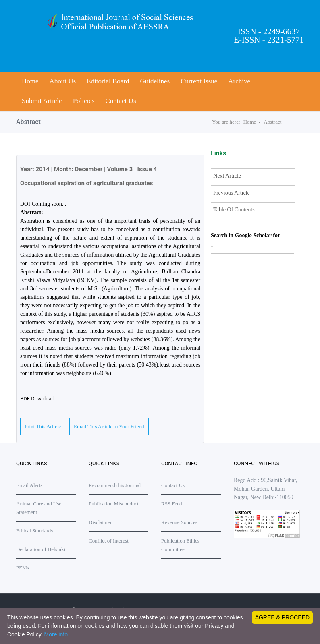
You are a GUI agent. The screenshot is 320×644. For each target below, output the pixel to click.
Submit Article (42, 101)
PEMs (23, 568)
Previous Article (232, 193)
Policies (84, 101)
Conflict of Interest (109, 541)
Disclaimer (100, 522)
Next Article (227, 176)
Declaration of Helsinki (41, 549)
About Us (63, 81)
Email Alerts (29, 485)
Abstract (272, 122)
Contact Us (121, 101)
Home (30, 81)
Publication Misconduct (114, 504)
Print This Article (43, 426)
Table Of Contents (234, 210)
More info (56, 634)
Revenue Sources (179, 522)
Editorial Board (108, 81)
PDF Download (37, 399)
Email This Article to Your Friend (109, 426)
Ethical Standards (34, 531)
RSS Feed (172, 504)
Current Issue (199, 81)
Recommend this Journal (115, 485)
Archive (239, 81)
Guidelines (155, 81)
